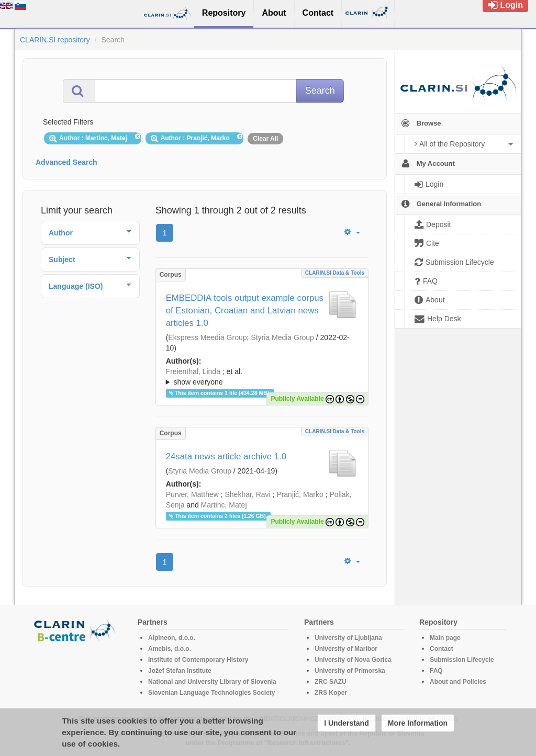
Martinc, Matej (224, 505)
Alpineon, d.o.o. (172, 638)
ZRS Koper (331, 693)
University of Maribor (346, 649)
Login (505, 5)
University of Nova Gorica (353, 660)
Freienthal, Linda (193, 371)
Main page (445, 638)
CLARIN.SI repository (55, 40)
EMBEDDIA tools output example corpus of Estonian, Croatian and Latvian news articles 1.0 (245, 311)
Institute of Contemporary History (198, 660)
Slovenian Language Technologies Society (212, 693)
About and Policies (458, 682)
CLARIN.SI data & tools (335, 273)
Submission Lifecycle (462, 660)
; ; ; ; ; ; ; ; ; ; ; (262, 377)
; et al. (262, 377)
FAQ (436, 671)
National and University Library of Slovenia (212, 682)
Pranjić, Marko (300, 494)
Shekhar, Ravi (247, 494)
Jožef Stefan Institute (180, 671)
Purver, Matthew (192, 494)
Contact (442, 649)
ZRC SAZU (331, 682)
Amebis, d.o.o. (170, 649)
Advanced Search (66, 162)
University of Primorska (350, 671)
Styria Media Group (282, 337)
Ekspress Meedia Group (207, 337)
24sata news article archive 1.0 (226, 456)
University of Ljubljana (348, 638)
